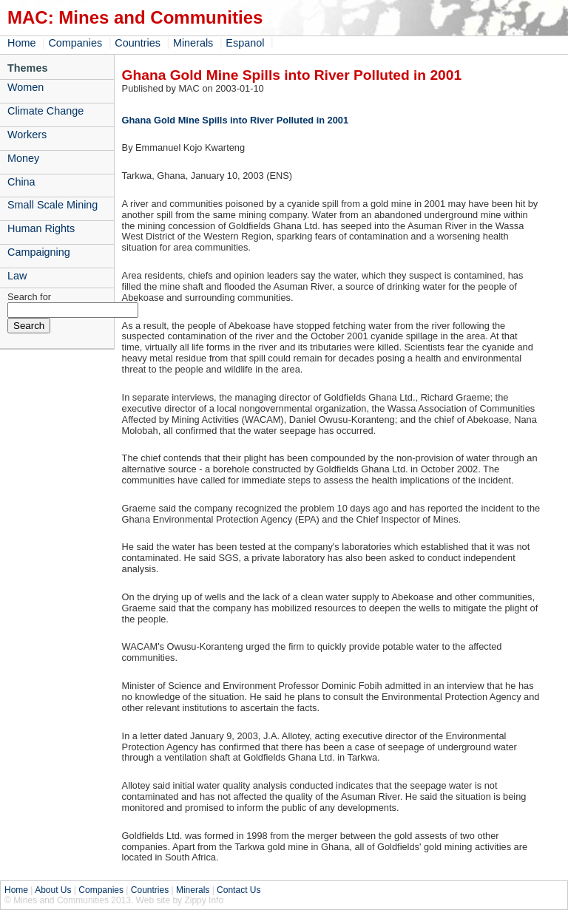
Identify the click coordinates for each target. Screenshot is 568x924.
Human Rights (41, 228)
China (21, 182)
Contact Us (239, 890)
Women (26, 87)
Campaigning (39, 252)
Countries (138, 43)
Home (21, 43)
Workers (27, 135)
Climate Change (45, 111)
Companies (75, 43)
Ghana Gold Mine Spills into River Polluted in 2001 (235, 120)
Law (17, 276)
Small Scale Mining (53, 205)
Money (23, 158)
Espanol (245, 43)
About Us (53, 890)
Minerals (193, 43)
